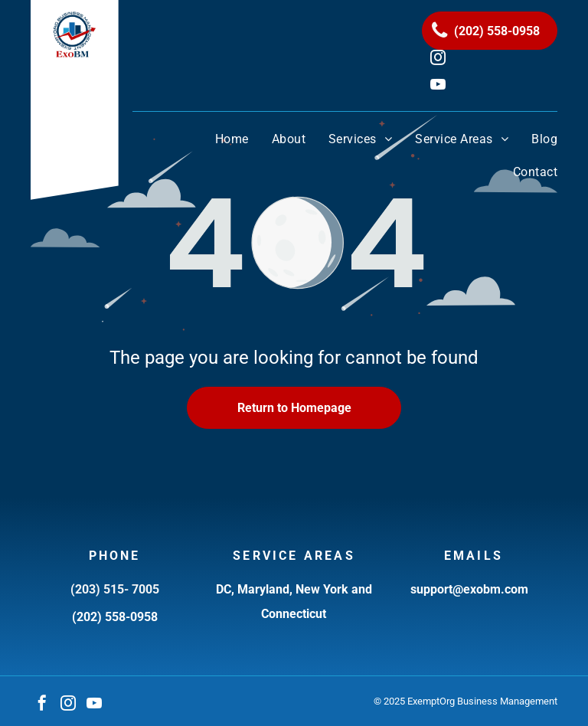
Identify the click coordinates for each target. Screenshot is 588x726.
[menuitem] (220, 139)
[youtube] (94, 705)
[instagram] (68, 705)
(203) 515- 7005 (115, 589)
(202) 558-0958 (115, 617)
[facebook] (42, 705)
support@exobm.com (469, 589)
